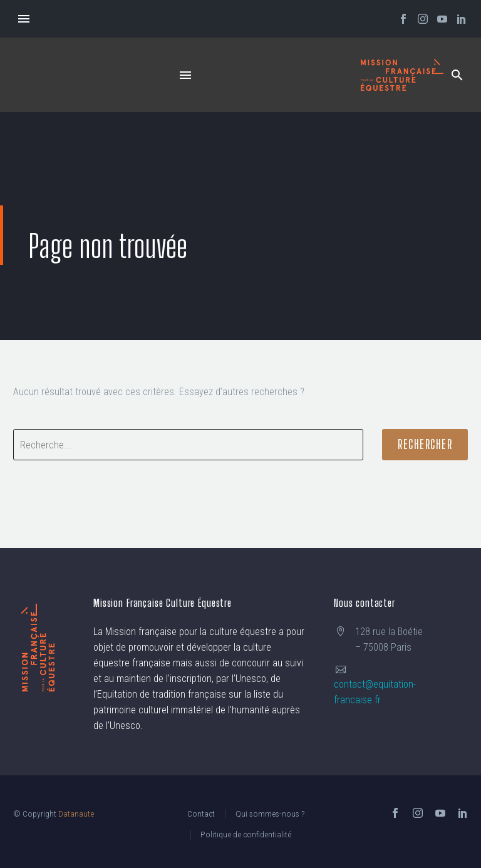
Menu (24, 19)
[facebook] (395, 813)
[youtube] (440, 813)
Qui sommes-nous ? (270, 814)
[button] (457, 75)
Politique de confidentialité (246, 834)
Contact (201, 814)
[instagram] (418, 813)
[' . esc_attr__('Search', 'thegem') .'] (188, 445)
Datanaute (76, 814)
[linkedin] (463, 813)
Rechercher (425, 444)
